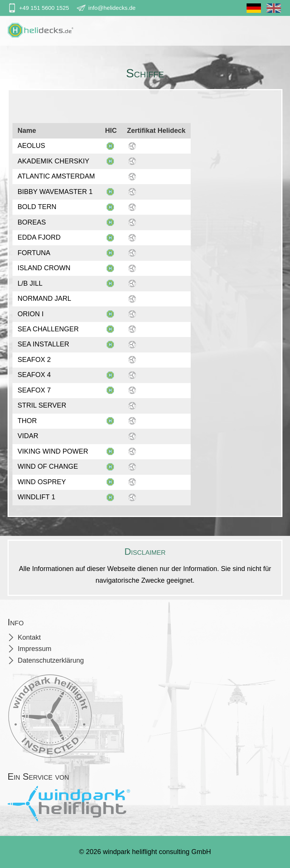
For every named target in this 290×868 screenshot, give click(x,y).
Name (27, 131)
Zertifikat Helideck (156, 131)
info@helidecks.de (112, 8)
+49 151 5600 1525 (44, 8)
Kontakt (29, 637)
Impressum (35, 649)
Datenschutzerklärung (51, 660)
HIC (111, 131)
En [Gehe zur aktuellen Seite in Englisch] (274, 11)
